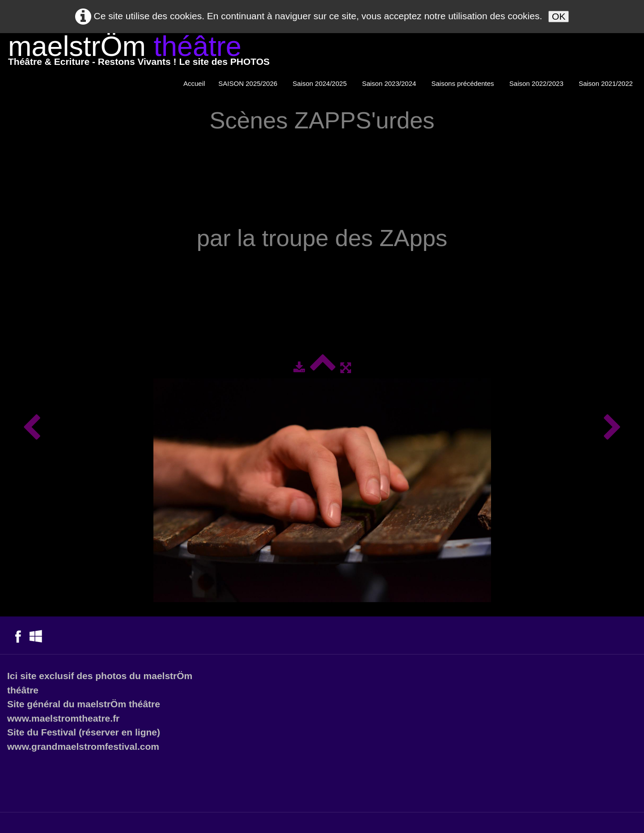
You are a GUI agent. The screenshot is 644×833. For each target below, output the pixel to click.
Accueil (194, 83)
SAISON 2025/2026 (249, 83)
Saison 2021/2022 (607, 83)
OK (559, 16)
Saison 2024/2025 (320, 83)
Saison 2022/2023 (537, 83)
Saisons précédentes (464, 83)
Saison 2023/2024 (390, 83)
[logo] (139, 53)
